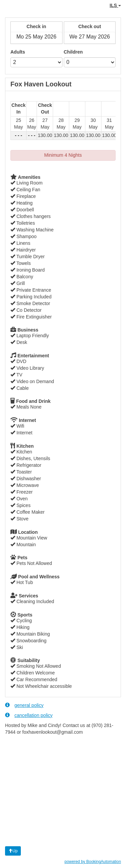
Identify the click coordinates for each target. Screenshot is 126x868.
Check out (90, 26)
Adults (18, 52)
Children (73, 52)
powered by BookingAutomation (93, 862)
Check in (36, 26)
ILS (115, 5)
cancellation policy (29, 715)
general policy (24, 705)
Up (13, 851)
